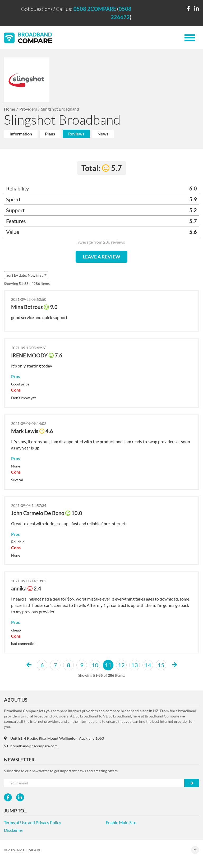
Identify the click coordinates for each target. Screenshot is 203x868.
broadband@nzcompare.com (31, 746)
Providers (28, 109)
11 (108, 665)
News (103, 134)
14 (148, 665)
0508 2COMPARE (95, 9)
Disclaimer (14, 830)
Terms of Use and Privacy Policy (33, 822)
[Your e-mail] (94, 783)
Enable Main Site (121, 822)
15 (161, 665)
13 (135, 665)
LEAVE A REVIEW (101, 257)
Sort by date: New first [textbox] (25, 275)
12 (121, 665)
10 (95, 665)
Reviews (76, 134)
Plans (50, 134)
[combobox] (26, 275)
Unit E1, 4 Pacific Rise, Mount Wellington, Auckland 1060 (54, 738)
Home (10, 109)
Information (21, 134)
